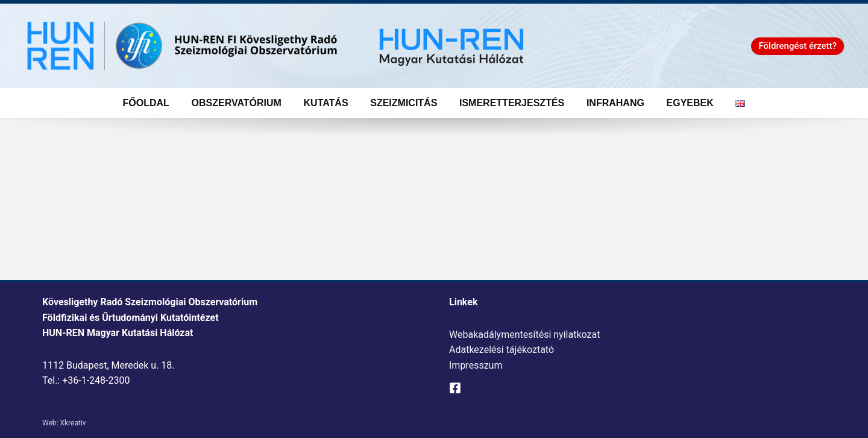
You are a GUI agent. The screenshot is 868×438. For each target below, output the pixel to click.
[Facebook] (455, 388)
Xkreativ (73, 423)
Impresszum (476, 365)
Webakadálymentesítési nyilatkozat (524, 335)
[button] (797, 46)
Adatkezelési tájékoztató (502, 350)
